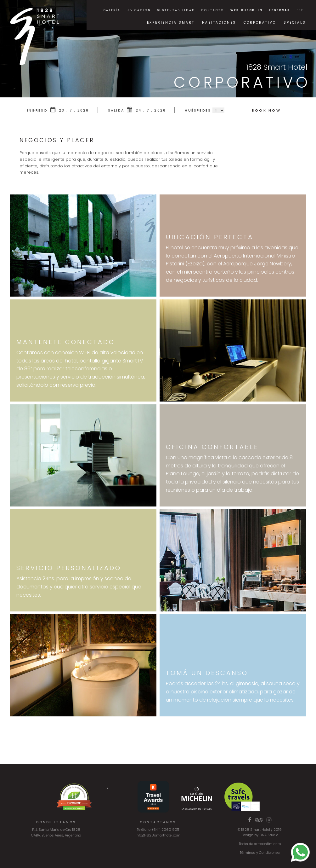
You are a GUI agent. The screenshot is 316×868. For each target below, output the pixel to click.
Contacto (213, 10)
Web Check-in (246, 10)
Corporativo (260, 23)
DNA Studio (269, 835)
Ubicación (139, 10)
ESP (300, 10)
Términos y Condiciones (260, 853)
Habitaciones (219, 23)
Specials (295, 23)
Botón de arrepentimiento (260, 844)
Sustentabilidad (176, 10)
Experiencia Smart (171, 23)
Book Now (266, 110)
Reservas (279, 10)
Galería (112, 10)
